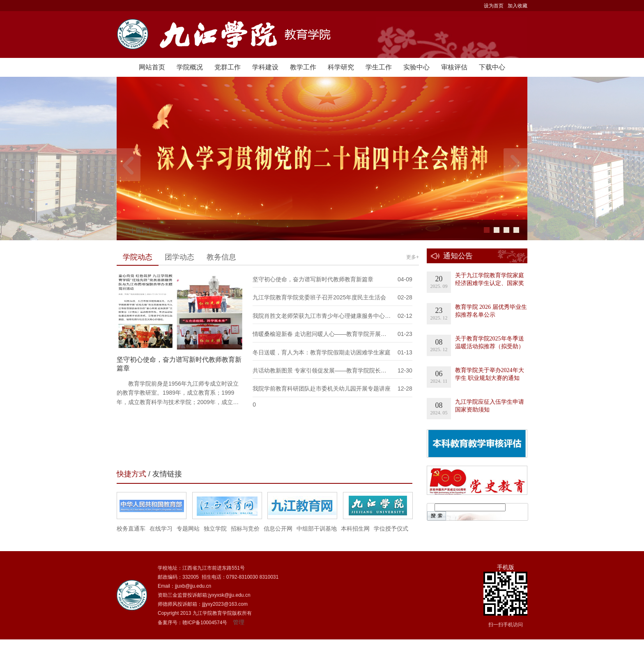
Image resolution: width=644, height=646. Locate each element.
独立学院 (215, 529)
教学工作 (303, 67)
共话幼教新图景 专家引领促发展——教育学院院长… (320, 370)
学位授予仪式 (391, 529)
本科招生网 (355, 529)
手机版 (506, 567)
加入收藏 (517, 6)
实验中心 (416, 67)
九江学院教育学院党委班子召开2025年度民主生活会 (319, 297)
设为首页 (494, 6)
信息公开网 (278, 529)
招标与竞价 (245, 529)
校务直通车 (131, 529)
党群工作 (228, 67)
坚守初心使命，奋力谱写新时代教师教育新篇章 (313, 279)
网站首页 (152, 67)
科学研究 (341, 67)
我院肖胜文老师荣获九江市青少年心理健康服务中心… (322, 316)
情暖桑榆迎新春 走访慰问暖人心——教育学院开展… (320, 334)
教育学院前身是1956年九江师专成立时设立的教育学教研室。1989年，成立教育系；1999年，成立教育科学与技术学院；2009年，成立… (178, 393)
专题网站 (188, 529)
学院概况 (190, 67)
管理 (239, 622)
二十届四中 (138, 230)
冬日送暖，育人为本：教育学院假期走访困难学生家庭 (322, 352)
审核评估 (454, 67)
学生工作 (379, 67)
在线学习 (161, 529)
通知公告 (458, 256)
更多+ (413, 257)
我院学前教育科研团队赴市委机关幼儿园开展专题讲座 (322, 389)
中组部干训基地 (317, 529)
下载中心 (492, 67)
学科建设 (265, 67)
